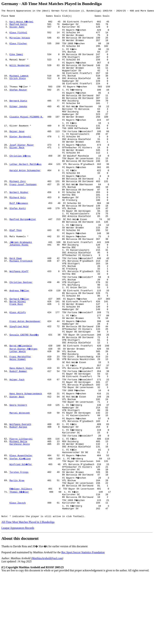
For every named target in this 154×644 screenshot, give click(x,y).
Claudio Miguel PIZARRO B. (26, 133)
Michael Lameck (19, 86)
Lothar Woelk (18, 398)
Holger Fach (17, 429)
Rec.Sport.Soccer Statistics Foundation (83, 618)
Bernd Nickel (18, 342)
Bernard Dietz (18, 114)
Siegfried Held (19, 370)
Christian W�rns (20, 177)
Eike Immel (16, 61)
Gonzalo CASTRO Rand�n (24, 379)
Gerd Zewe (16, 292)
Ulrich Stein (18, 89)
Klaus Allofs (18, 354)
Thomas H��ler (20, 554)
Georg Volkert (18, 457)
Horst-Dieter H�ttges (24, 395)
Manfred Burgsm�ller (23, 248)
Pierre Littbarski (21, 495)
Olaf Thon (16, 261)
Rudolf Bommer (18, 420)
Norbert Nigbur (19, 217)
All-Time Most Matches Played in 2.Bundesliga (28, 588)
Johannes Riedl (19, 276)
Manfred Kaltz (18, 27)
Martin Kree (17, 542)
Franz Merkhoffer (20, 404)
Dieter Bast (17, 448)
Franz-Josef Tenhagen (23, 208)
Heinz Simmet (18, 407)
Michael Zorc (18, 205)
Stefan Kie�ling (20, 517)
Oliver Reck (17, 167)
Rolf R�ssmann (19, 230)
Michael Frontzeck (21, 295)
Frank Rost (16, 345)
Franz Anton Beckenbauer (25, 364)
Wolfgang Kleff (19, 308)
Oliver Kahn (17, 30)
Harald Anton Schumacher (25, 192)
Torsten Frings (19, 532)
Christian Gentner (21, 320)
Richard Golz (18, 223)
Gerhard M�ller (20, 339)
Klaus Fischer (18, 49)
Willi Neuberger (20, 74)
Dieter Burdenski (20, 155)
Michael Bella (18, 498)
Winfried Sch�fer (21, 523)
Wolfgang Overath (20, 479)
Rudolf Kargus (18, 482)
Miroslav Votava (20, 42)
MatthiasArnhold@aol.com (47, 624)
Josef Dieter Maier (22, 164)
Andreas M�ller (20, 329)
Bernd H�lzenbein (21, 392)
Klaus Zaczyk (18, 567)
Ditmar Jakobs (18, 120)
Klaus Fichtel (18, 36)
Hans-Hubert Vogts (21, 417)
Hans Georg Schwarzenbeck (26, 445)
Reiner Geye (17, 148)
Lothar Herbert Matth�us (26, 186)
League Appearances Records (18, 594)
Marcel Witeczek (20, 467)
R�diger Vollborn (21, 551)
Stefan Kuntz (18, 236)
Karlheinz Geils (20, 501)
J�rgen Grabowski (21, 273)
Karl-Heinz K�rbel (22, 24)
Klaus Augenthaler (21, 514)
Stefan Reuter (18, 102)
